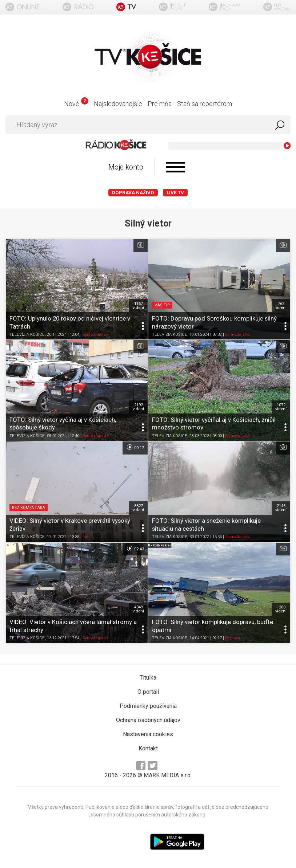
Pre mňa (160, 104)
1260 (281, 609)
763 (281, 306)
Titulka (148, 678)
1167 (138, 306)
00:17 (135, 447)
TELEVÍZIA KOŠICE (27, 335)
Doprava (233, 638)
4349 (138, 609)
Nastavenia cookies (148, 734)
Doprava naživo (133, 193)
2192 (138, 407)
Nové (76, 104)
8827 (138, 508)
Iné (85, 537)
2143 (281, 508)
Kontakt (148, 748)
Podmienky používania (148, 706)
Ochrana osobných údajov (148, 720)
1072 (281, 407)
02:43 (135, 549)
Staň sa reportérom (205, 104)
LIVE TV (175, 193)
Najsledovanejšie (118, 104)
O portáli (148, 692)
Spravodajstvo (95, 335)
